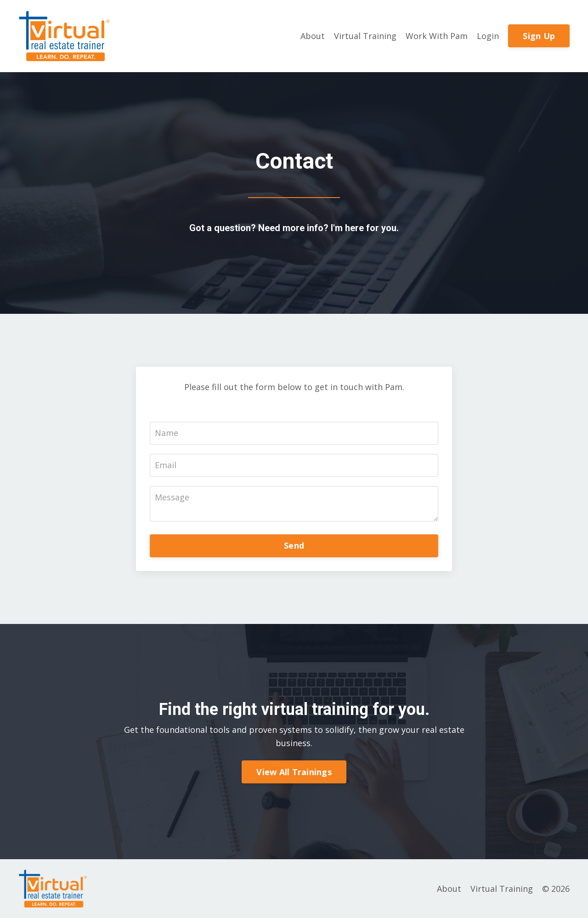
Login (488, 36)
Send (294, 545)
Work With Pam (437, 36)
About (313, 36)
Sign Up (539, 36)
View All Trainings (294, 772)
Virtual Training (365, 36)
